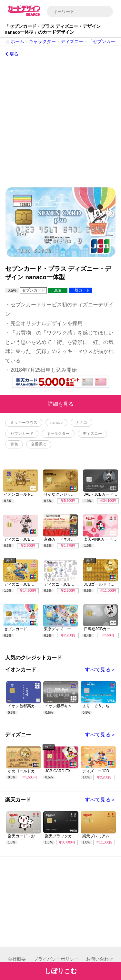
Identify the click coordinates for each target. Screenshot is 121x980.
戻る (12, 54)
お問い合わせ (100, 959)
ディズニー (72, 42)
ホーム (17, 42)
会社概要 (17, 959)
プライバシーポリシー (56, 959)
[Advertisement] (60, 121)
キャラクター (42, 42)
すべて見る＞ (100, 670)
